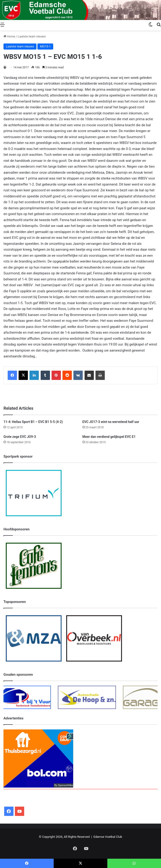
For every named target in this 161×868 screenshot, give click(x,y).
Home (9, 36)
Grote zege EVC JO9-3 (20, 437)
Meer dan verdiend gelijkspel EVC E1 (109, 437)
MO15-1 (45, 46)
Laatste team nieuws (32, 36)
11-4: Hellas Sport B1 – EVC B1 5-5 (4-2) (33, 422)
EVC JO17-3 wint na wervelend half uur (111, 422)
